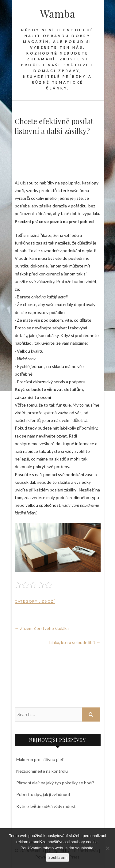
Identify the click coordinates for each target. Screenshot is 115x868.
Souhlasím (57, 857)
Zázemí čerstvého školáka (42, 628)
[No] (107, 848)
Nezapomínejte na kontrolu (42, 771)
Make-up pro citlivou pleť (40, 759)
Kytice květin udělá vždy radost (46, 806)
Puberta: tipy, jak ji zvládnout (43, 794)
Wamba (58, 13)
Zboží (48, 601)
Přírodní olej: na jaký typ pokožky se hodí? (55, 783)
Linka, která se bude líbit (75, 642)
